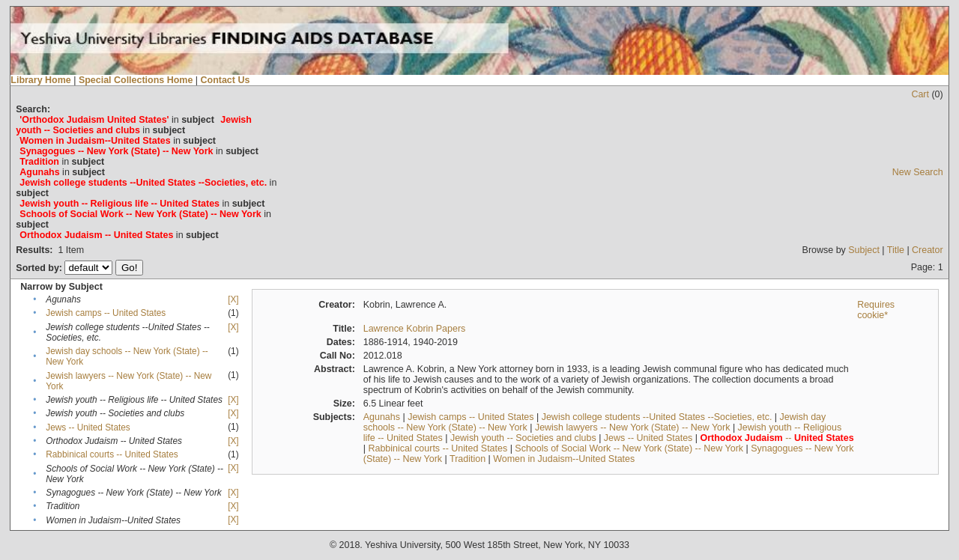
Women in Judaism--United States (564, 459)
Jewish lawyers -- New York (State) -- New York (633, 427)
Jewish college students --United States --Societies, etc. (657, 417)
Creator (928, 250)
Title (896, 250)
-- (777, 438)
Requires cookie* (876, 310)
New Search (918, 172)
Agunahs (382, 417)
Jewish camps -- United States (106, 313)
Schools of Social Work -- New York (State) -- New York (629, 448)
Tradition (468, 459)
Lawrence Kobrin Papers (415, 329)
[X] (233, 299)
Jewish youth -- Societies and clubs (523, 438)
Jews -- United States (88, 427)
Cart (920, 94)
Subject (864, 250)
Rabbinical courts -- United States (112, 454)
